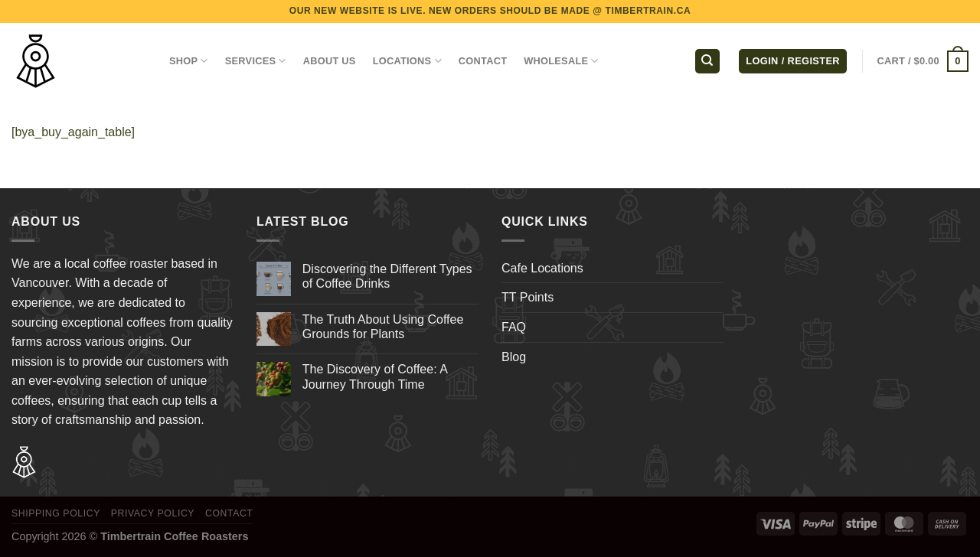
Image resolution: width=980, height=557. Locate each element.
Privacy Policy (153, 513)
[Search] (707, 62)
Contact (229, 513)
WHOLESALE (561, 61)
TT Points (528, 297)
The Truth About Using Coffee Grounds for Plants (383, 327)
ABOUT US (330, 61)
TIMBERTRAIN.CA (648, 11)
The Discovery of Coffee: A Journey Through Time (375, 376)
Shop (189, 61)
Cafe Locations (542, 268)
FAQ (514, 327)
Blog (514, 357)
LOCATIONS (407, 61)
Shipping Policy (56, 513)
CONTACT (483, 61)
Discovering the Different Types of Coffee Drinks (387, 276)
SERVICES (256, 61)
